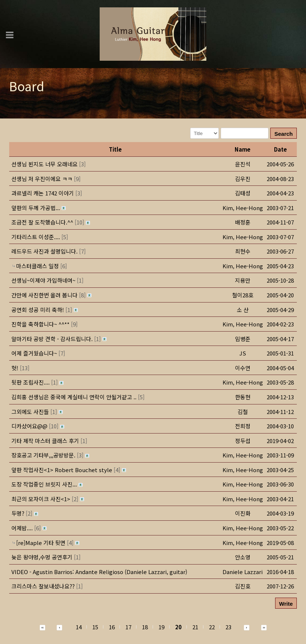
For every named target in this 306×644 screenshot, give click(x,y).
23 (228, 627)
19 (161, 627)
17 (128, 627)
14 (79, 627)
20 (178, 627)
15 (95, 627)
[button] (243, 208)
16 (112, 627)
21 (195, 627)
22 (212, 627)
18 (145, 627)
